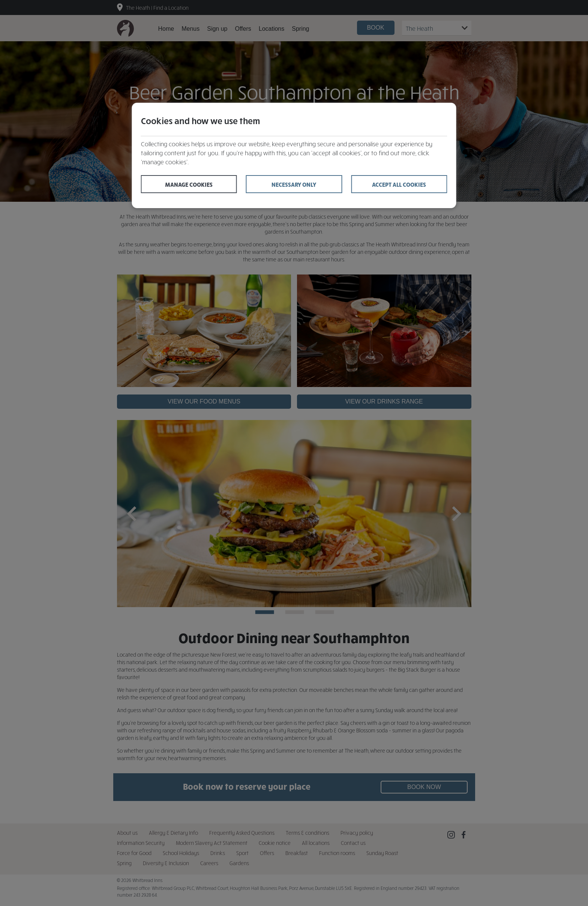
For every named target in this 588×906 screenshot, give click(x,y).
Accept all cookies (399, 184)
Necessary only (294, 184)
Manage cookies (189, 184)
